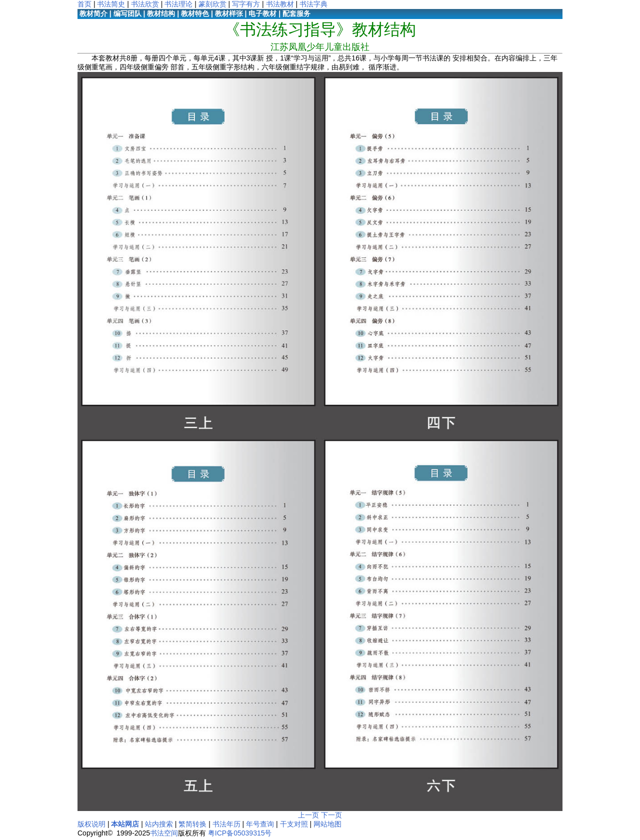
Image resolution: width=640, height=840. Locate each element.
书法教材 (280, 4)
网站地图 (327, 824)
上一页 (308, 815)
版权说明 (91, 824)
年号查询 (260, 824)
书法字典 (313, 4)
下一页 (331, 815)
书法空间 (164, 833)
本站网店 (125, 824)
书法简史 (111, 4)
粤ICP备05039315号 (240, 833)
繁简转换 (192, 824)
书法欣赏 (145, 4)
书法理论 (178, 4)
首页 (84, 4)
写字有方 (246, 4)
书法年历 (226, 824)
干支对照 (294, 824)
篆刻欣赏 (212, 4)
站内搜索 (159, 824)
